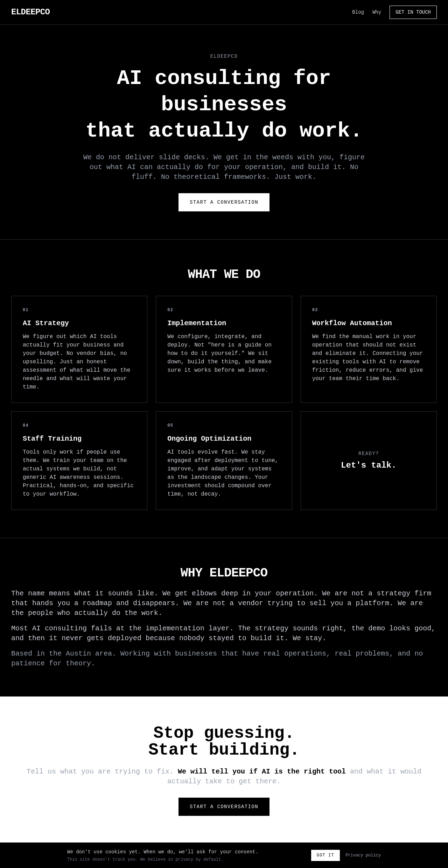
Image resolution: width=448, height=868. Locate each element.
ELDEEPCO (30, 12)
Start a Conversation (224, 202)
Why (377, 12)
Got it (325, 855)
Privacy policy (363, 855)
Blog (358, 12)
